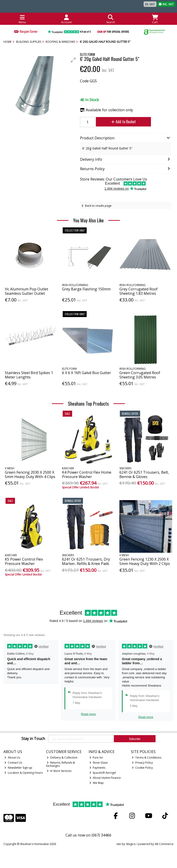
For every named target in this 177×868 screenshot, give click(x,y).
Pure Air (96, 758)
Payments (97, 768)
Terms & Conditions (147, 758)
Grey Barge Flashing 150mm (86, 289)
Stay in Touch (33, 739)
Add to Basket (123, 122)
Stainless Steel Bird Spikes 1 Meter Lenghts (29, 375)
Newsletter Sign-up (18, 768)
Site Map (97, 783)
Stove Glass (99, 763)
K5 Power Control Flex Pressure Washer (24, 561)
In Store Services (59, 771)
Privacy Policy (142, 763)
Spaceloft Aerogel (103, 773)
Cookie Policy (142, 768)
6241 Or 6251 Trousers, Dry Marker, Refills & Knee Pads (86, 561)
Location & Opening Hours (24, 773)
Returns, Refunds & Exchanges (61, 764)
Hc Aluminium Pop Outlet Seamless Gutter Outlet (27, 291)
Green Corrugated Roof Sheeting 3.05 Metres (140, 375)
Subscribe (135, 739)
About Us (12, 758)
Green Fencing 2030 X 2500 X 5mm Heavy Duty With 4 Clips (30, 474)
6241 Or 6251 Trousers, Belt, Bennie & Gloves (144, 474)
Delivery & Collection (62, 758)
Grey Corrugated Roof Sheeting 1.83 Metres (139, 291)
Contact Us (13, 763)
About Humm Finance (105, 778)
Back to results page (98, 206)
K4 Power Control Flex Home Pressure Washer (87, 474)
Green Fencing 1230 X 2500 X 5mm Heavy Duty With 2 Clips (145, 561)
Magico (131, 844)
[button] (73, 60)
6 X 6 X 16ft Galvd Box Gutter (87, 373)
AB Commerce (164, 844)
